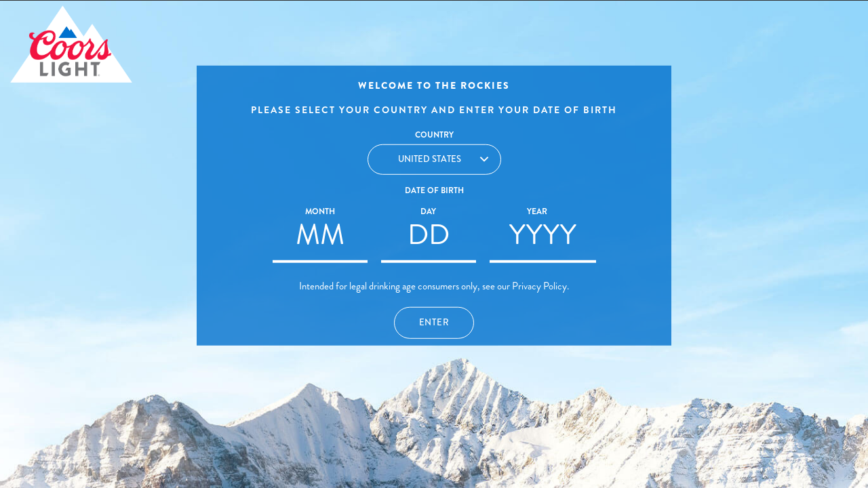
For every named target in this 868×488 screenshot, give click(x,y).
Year (537, 211)
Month (320, 211)
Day (428, 211)
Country (434, 135)
